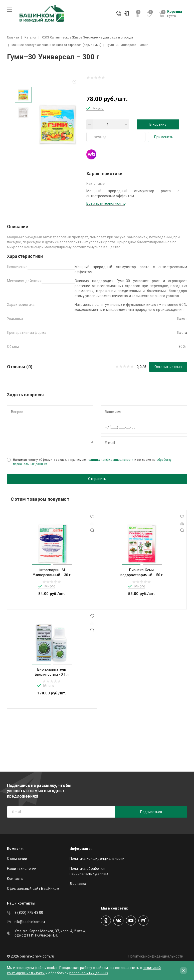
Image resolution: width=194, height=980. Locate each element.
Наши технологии (22, 869)
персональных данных (89, 973)
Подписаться (151, 812)
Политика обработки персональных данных (89, 871)
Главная (13, 37)
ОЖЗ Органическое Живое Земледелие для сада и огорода (88, 37)
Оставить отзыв (168, 367)
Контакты (15, 879)
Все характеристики (104, 203)
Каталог (31, 37)
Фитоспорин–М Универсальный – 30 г (52, 572)
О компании (17, 859)
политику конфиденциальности (110, 460)
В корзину (158, 124)
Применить (164, 137)
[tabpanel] (57, 124)
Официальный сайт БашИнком (33, 889)
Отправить (97, 479)
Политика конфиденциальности (97, 859)
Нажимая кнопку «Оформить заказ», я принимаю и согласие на (92, 462)
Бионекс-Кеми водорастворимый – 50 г (142, 572)
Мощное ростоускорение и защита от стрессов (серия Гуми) (56, 45)
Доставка (78, 884)
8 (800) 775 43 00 (29, 913)
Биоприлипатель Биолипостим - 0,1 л (52, 672)
